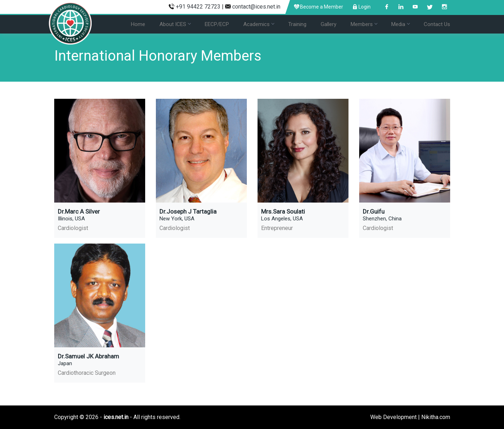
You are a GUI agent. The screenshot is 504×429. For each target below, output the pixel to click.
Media (400, 24)
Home (138, 24)
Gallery (329, 24)
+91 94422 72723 (198, 7)
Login (362, 7)
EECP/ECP (217, 24)
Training (297, 24)
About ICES (175, 24)
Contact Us (437, 24)
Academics (259, 24)
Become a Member (319, 7)
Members (364, 24)
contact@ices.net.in (256, 7)
